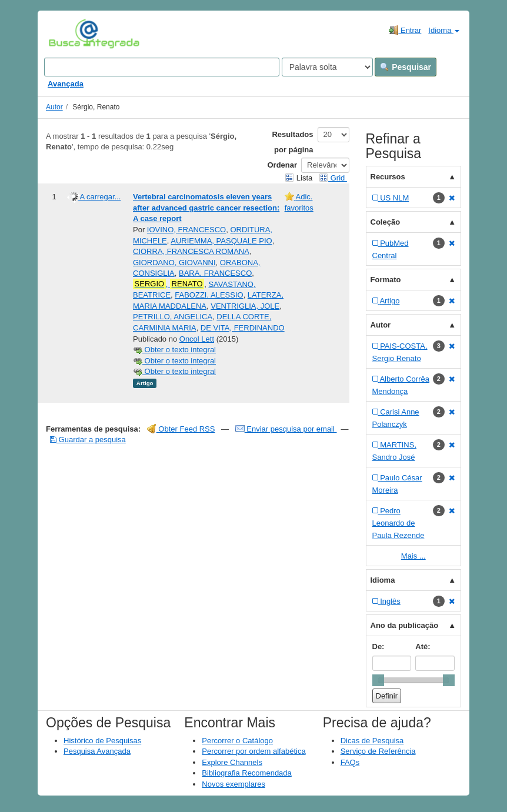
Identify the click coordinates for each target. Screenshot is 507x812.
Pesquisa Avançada (97, 751)
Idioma (444, 30)
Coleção (386, 222)
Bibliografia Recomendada (246, 773)
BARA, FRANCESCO (215, 273)
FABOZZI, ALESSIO (209, 295)
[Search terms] (162, 67)
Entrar (405, 30)
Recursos (388, 177)
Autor (54, 107)
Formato (386, 280)
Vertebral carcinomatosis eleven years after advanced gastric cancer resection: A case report (206, 208)
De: (378, 646)
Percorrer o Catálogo (237, 741)
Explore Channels (232, 762)
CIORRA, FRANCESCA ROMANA (191, 251)
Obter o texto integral (174, 350)
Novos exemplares (234, 784)
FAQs (350, 762)
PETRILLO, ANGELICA (173, 317)
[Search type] (327, 67)
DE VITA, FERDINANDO (243, 328)
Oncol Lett (197, 339)
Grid (333, 178)
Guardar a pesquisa (88, 440)
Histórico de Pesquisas (102, 741)
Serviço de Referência (378, 751)
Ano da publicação (405, 625)
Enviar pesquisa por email (286, 429)
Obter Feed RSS (181, 429)
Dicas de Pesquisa (372, 741)
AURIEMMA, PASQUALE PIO (221, 241)
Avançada (66, 84)
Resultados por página (292, 142)
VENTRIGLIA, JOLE (245, 306)
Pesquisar (406, 67)
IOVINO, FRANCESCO (186, 230)
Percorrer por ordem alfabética (253, 751)
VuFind (67, 34)
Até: (423, 646)
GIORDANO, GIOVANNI (174, 263)
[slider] (378, 680)
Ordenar (283, 165)
